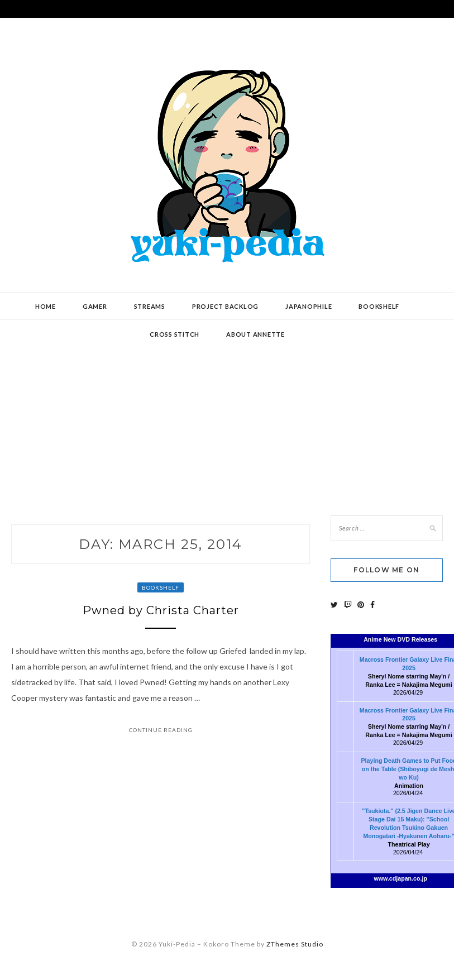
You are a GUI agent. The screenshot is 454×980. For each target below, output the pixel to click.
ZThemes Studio (295, 944)
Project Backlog (225, 306)
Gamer (95, 306)
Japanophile (309, 306)
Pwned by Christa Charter (161, 610)
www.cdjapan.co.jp (400, 878)
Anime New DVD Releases (400, 639)
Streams (150, 306)
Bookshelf (379, 306)
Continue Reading (161, 730)
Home (46, 306)
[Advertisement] (227, 409)
